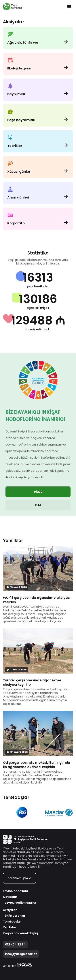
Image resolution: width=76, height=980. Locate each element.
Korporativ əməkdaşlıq (20, 933)
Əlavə (38, 492)
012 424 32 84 (15, 944)
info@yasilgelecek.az (21, 954)
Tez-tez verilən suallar (20, 903)
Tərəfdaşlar (12, 922)
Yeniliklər (10, 927)
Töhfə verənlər (14, 916)
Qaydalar (10, 897)
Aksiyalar (10, 910)
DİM (38, 505)
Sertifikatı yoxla (19, 878)
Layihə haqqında (15, 891)
